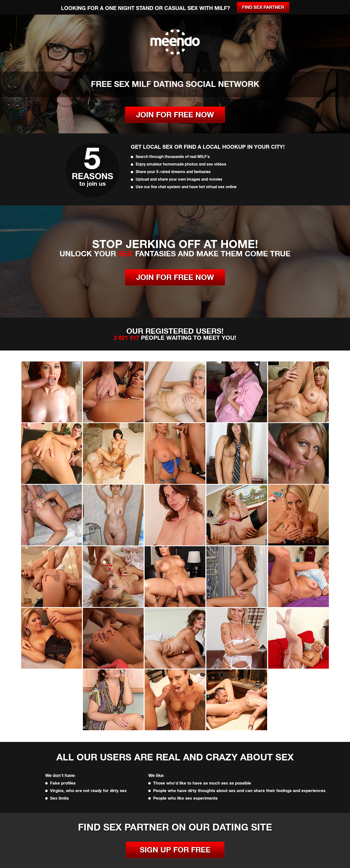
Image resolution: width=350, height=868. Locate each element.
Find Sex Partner (263, 7)
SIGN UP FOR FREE (175, 850)
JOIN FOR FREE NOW (175, 115)
